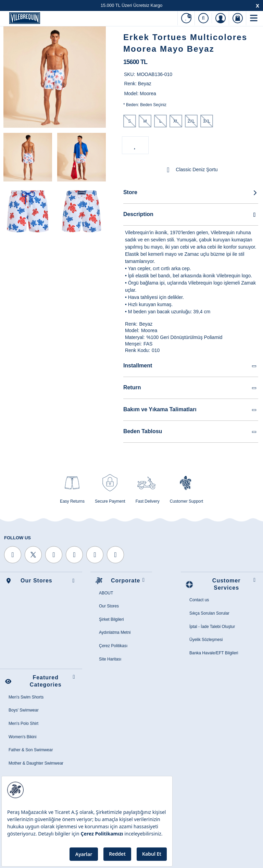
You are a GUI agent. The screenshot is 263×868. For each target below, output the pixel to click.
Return (190, 388)
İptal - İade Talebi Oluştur (212, 627)
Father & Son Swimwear (31, 750)
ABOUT (106, 593)
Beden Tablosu (190, 432)
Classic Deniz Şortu (191, 170)
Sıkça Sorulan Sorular (209, 613)
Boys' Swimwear (24, 710)
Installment (190, 366)
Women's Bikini (22, 737)
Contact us (199, 600)
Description (191, 214)
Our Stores (109, 606)
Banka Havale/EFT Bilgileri (214, 653)
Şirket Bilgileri (111, 619)
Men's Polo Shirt (23, 724)
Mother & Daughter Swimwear (36, 763)
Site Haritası (110, 659)
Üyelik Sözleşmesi (206, 640)
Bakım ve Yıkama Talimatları (190, 410)
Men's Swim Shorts (26, 697)
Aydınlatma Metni (115, 632)
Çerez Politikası (113, 646)
